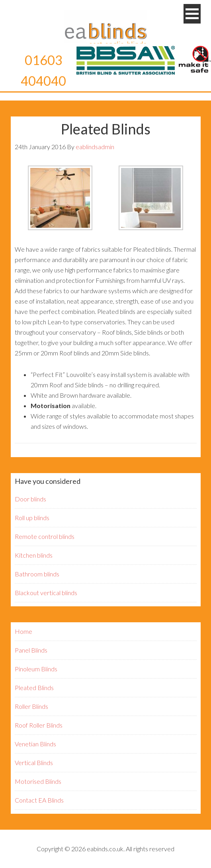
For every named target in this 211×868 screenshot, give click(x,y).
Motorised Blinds (38, 781)
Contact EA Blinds (39, 800)
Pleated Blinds (34, 687)
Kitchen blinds (34, 555)
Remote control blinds (45, 536)
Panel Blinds (31, 650)
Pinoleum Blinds (36, 669)
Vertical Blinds (34, 762)
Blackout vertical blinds (46, 593)
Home (23, 631)
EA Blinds (105, 30)
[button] (192, 14)
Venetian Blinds (35, 744)
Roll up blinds (32, 518)
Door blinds (30, 499)
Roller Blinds (31, 706)
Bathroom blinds (37, 574)
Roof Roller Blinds (39, 725)
